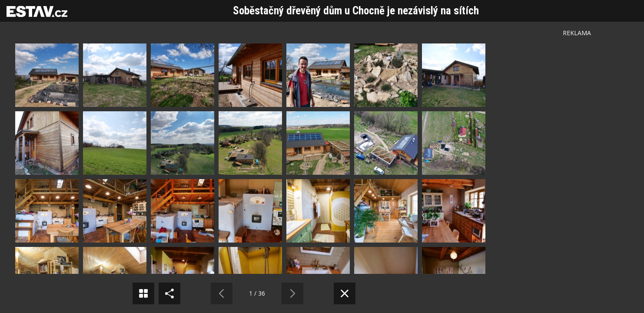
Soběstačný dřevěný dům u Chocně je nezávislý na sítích (356, 11)
